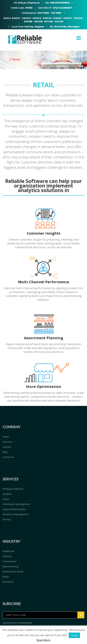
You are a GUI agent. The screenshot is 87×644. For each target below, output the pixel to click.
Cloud (6, 499)
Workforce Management (16, 514)
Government (9, 561)
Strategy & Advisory (13, 489)
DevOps (7, 519)
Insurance (8, 582)
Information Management (16, 504)
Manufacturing (10, 566)
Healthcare (9, 551)
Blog (5, 452)
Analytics (7, 494)
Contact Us (8, 457)
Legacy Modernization (14, 509)
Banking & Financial (13, 571)
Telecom (7, 556)
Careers (7, 447)
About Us (7, 442)
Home (6, 437)
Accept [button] (74, 635)
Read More (43, 640)
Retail (6, 577)
